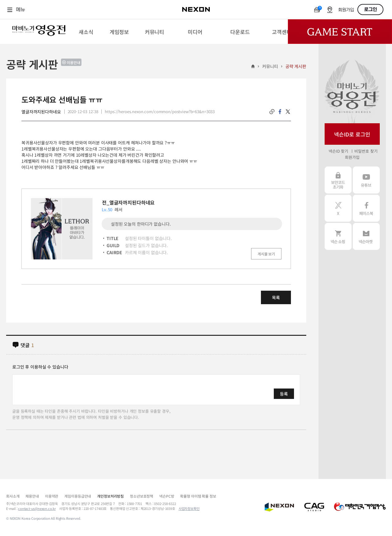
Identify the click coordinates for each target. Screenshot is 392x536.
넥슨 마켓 (366, 236)
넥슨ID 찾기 (338, 151)
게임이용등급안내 (78, 496)
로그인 (371, 10)
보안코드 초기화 (338, 180)
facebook (280, 112)
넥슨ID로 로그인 (352, 134)
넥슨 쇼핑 (338, 236)
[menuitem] (86, 32)
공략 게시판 (296, 66)
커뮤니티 (270, 66)
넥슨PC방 (167, 496)
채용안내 (32, 496)
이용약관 (52, 496)
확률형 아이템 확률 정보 (198, 496)
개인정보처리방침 (110, 496)
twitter (288, 112)
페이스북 (366, 208)
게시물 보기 (266, 254)
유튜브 (366, 180)
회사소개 (13, 496)
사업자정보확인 (189, 508)
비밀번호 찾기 (366, 151)
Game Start (340, 32)
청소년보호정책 (141, 496)
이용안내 (73, 62)
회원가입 (346, 10)
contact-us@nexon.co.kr (37, 508)
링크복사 (272, 112)
